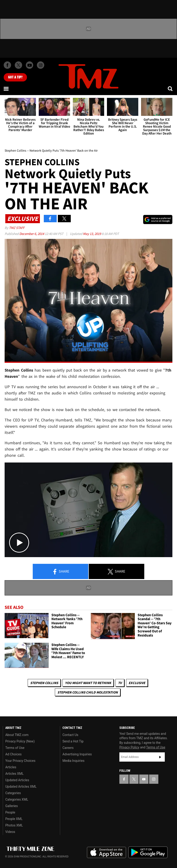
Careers (68, 748)
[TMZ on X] (18, 65)
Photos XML (14, 825)
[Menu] (6, 89)
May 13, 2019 (92, 234)
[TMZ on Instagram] (41, 65)
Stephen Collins (44, 683)
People (10, 812)
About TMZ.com (17, 735)
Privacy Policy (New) (20, 741)
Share (61, 572)
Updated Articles (17, 780)
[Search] (171, 89)
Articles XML (15, 774)
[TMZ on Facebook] (7, 65)
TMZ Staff (17, 228)
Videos (10, 832)
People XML (14, 819)
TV (120, 683)
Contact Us (70, 735)
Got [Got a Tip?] (15, 77)
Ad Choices (13, 754)
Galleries (12, 806)
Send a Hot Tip (73, 741)
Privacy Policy (129, 747)
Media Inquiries (73, 761)
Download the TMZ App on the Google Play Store (148, 852)
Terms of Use (15, 748)
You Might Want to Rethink (88, 683)
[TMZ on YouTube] (144, 779)
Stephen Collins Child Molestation (88, 692)
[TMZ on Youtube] (29, 65)
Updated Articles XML (21, 787)
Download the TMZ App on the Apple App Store (106, 853)
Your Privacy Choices (20, 761)
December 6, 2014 (32, 234)
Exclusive (137, 683)
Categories (13, 793)
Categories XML (17, 799)
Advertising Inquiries (77, 754)
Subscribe (160, 757)
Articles (11, 767)
